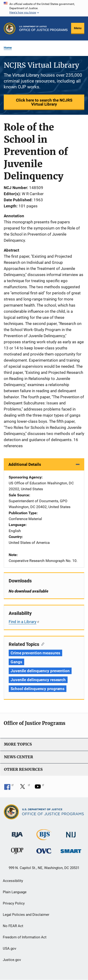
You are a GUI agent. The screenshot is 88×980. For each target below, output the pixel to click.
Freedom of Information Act (25, 937)
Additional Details (25, 464)
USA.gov (10, 948)
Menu (78, 28)
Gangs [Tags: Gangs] (16, 662)
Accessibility (13, 881)
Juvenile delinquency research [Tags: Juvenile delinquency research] (38, 680)
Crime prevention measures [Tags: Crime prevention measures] (35, 653)
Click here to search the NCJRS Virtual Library (44, 102)
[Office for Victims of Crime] (44, 851)
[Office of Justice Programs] (10, 28)
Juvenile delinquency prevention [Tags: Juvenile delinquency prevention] (40, 671)
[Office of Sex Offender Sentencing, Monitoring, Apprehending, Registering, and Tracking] (71, 850)
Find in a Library (24, 622)
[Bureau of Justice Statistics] (44, 838)
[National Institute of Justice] (71, 833)
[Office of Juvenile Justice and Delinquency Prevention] (17, 852)
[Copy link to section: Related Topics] (42, 644)
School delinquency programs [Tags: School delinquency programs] (38, 689)
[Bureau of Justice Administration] (17, 832)
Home (8, 48)
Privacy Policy (14, 903)
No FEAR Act (13, 926)
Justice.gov (12, 960)
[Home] (43, 28)
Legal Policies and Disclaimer (26, 915)
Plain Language (15, 892)
